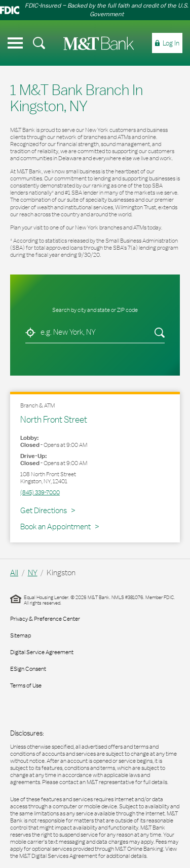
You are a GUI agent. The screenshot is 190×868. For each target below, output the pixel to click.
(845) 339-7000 (40, 492)
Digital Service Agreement (42, 652)
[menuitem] (39, 43)
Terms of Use (26, 686)
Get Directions (48, 510)
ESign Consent (28, 669)
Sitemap (21, 635)
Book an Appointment (55, 527)
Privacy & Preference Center (45, 619)
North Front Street (54, 419)
